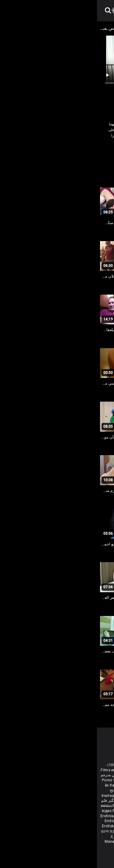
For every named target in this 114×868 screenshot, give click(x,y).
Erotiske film (41, 816)
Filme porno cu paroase (36, 811)
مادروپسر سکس (58, 780)
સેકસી (71, 796)
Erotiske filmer (18, 826)
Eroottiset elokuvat (73, 790)
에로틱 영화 (65, 821)
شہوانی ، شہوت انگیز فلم (25, 801)
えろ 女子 (21, 836)
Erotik (102, 821)
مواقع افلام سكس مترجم (23, 775)
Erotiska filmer (44, 790)
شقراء (42, 148)
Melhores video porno (91, 780)
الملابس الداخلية (80, 148)
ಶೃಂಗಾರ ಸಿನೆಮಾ (89, 796)
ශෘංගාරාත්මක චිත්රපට (80, 842)
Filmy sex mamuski (47, 826)
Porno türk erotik (19, 780)
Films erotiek (15, 770)
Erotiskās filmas (95, 811)
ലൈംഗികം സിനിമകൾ (24, 806)
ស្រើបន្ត (69, 806)
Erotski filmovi (98, 816)
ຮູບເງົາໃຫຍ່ (68, 836)
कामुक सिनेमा (52, 842)
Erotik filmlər (98, 826)
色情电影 (83, 806)
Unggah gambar (45, 836)
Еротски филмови (69, 816)
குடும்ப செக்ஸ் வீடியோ (45, 796)
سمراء (58, 148)
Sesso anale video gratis (72, 770)
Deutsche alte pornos (92, 775)
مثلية (84, 157)
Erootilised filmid (64, 831)
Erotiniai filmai (17, 816)
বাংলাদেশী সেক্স (41, 785)
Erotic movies (39, 770)
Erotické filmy (20, 821)
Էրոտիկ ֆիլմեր (69, 785)
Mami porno (76, 826)
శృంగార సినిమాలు (77, 801)
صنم (28, 148)
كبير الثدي (101, 157)
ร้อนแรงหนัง (86, 821)
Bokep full (40, 831)
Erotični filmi (43, 821)
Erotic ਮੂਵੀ (54, 806)
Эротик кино (69, 811)
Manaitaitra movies (25, 842)
